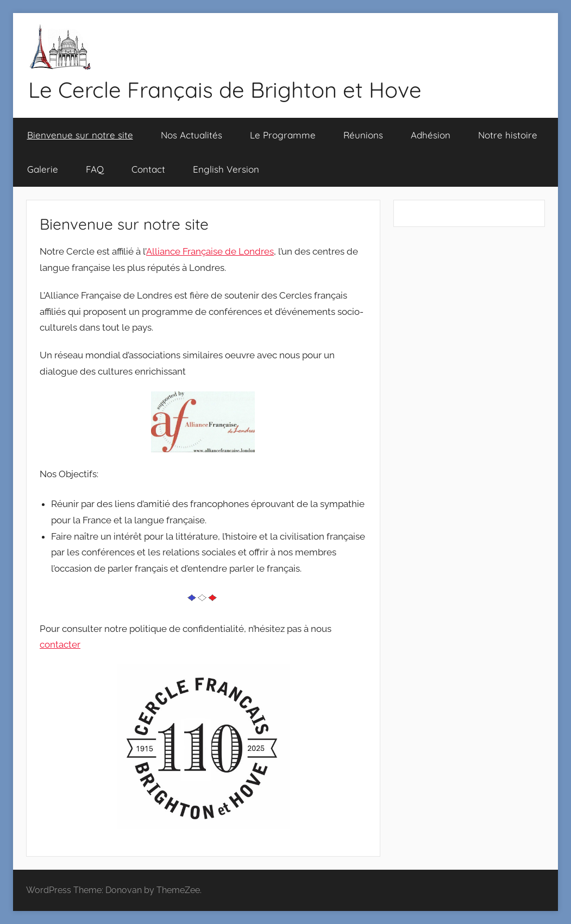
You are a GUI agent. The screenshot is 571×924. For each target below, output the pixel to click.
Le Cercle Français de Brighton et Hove (225, 90)
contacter (60, 644)
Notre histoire (508, 135)
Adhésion (431, 135)
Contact (148, 169)
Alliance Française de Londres (210, 251)
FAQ (95, 169)
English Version (226, 169)
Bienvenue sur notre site (80, 135)
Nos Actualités (192, 135)
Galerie (43, 169)
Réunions (363, 135)
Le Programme (283, 135)
